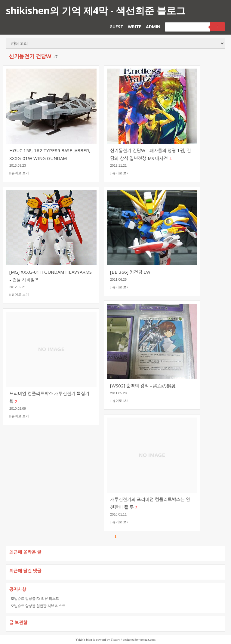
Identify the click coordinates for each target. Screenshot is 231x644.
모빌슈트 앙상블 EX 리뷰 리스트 (35, 599)
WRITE (135, 27)
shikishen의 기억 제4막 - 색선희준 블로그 (96, 10)
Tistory (115, 639)
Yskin (79, 639)
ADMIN (153, 27)
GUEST (116, 27)
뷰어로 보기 (19, 173)
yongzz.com (148, 639)
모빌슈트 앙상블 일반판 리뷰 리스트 (38, 606)
